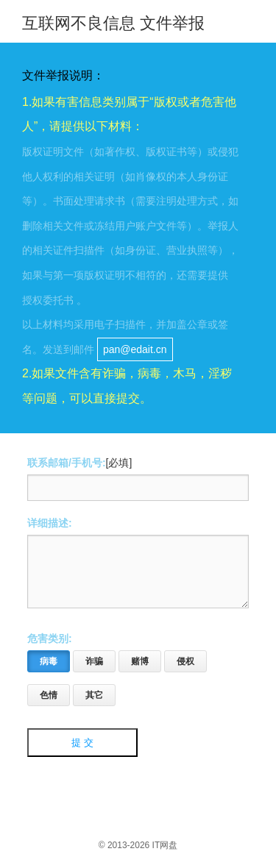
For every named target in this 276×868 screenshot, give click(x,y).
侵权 (179, 671)
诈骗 (88, 671)
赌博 (134, 671)
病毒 (42, 671)
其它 (88, 705)
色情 (42, 705)
